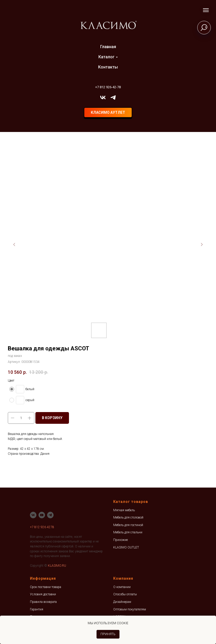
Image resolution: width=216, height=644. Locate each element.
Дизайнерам (122, 602)
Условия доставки (43, 594)
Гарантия (37, 609)
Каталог (106, 57)
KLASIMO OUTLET (126, 547)
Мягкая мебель (124, 510)
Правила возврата (43, 602)
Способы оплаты (125, 594)
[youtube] (42, 515)
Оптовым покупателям (130, 609)
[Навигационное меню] (206, 10)
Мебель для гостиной (128, 525)
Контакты (108, 67)
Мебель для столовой (128, 517)
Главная (108, 47)
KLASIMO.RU (57, 566)
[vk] (103, 97)
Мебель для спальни (128, 532)
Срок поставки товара (46, 587)
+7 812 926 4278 (42, 527)
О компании (122, 587)
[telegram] (113, 97)
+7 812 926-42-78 (108, 87)
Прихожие (120, 540)
